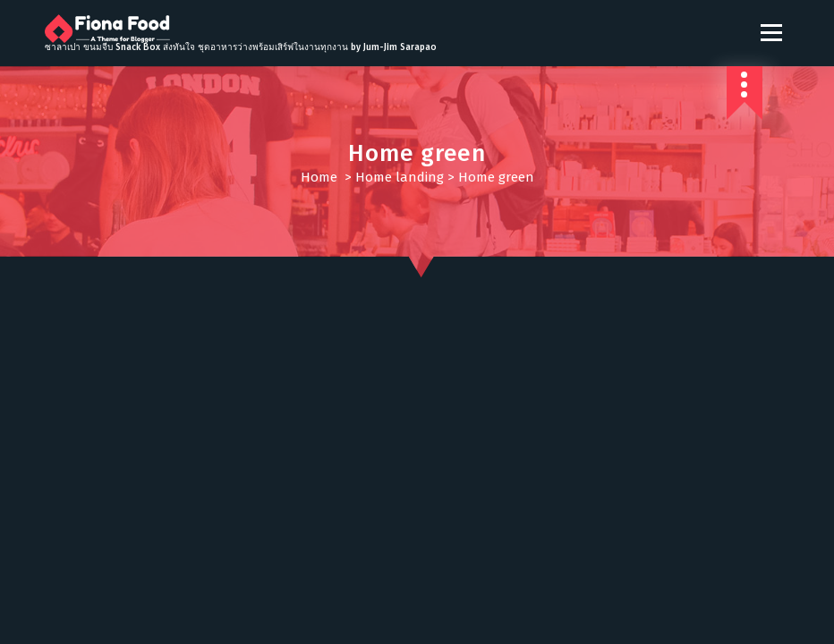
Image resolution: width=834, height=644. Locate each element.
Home (319, 177)
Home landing (400, 177)
